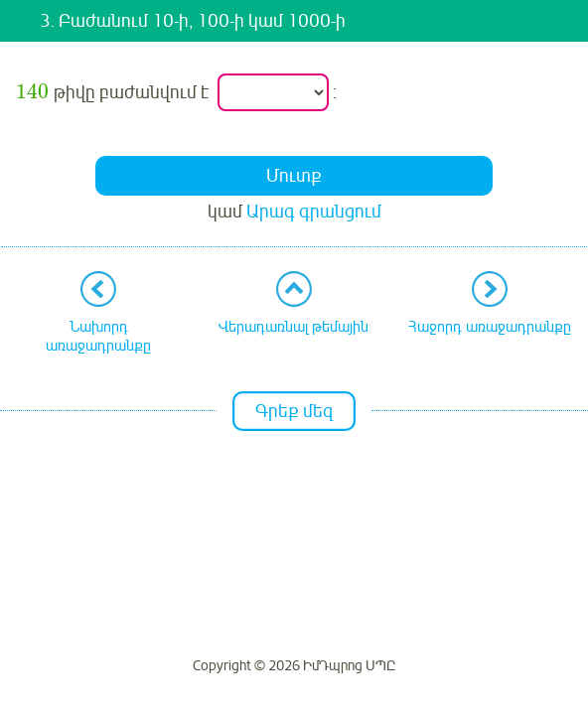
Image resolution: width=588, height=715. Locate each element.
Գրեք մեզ (294, 411)
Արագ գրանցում (314, 212)
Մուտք (294, 176)
